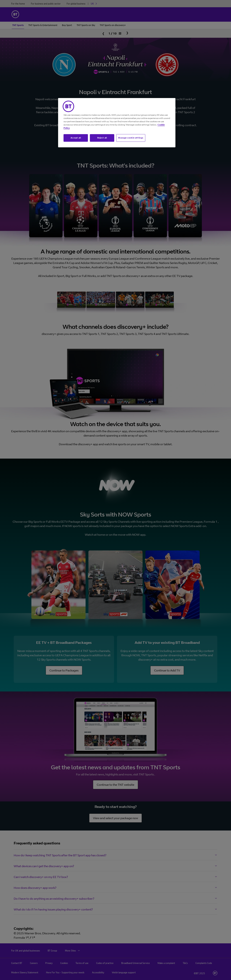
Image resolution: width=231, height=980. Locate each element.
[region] (117, 123)
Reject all (102, 138)
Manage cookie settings (131, 138)
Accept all (76, 138)
